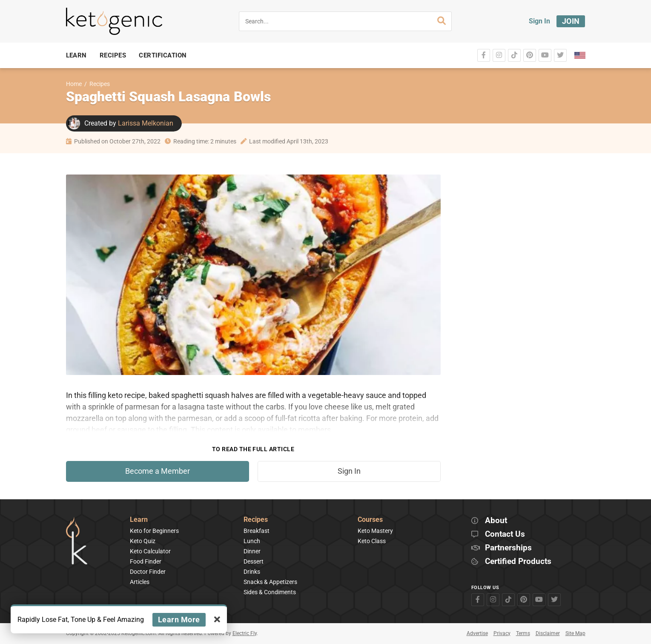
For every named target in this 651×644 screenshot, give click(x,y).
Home (74, 84)
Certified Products (518, 562)
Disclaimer (548, 633)
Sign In (539, 21)
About (496, 521)
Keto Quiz (143, 541)
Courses (370, 520)
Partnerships (508, 548)
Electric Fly (245, 633)
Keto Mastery (375, 531)
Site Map (575, 633)
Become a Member (158, 471)
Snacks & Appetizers (270, 582)
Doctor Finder (148, 572)
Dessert (254, 561)
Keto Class (372, 541)
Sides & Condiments (270, 592)
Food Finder (146, 561)
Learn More (179, 620)
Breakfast (257, 531)
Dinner (252, 551)
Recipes (100, 84)
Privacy (502, 633)
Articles (140, 582)
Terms (523, 633)
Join (571, 21)
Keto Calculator (150, 551)
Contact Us (505, 534)
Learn (139, 520)
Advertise (477, 633)
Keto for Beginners (154, 531)
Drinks (252, 572)
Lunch (252, 541)
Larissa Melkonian (146, 123)
